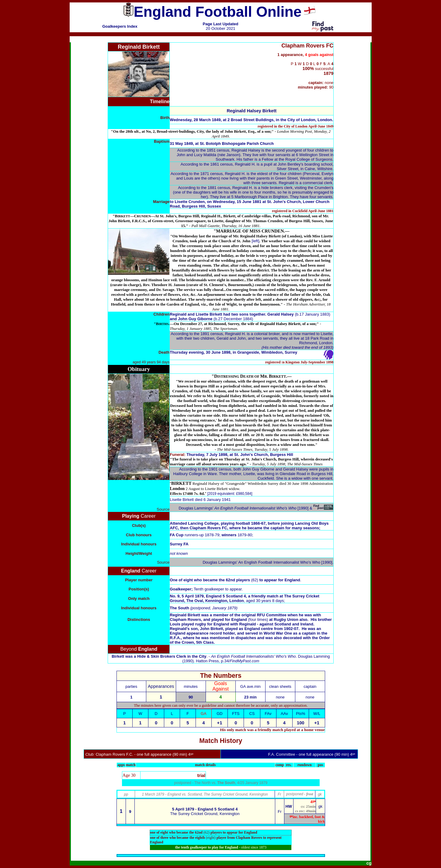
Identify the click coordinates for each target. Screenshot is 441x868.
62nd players (242, 580)
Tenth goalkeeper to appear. (218, 589)
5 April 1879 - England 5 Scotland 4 (205, 809)
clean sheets (280, 686)
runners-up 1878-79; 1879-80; (211, 535)
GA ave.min (250, 686)
